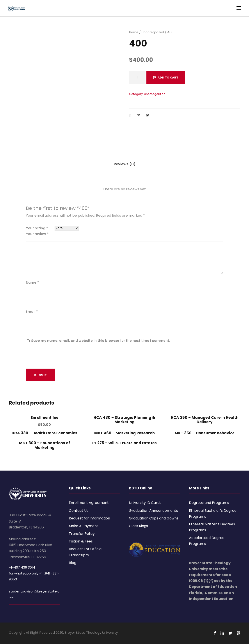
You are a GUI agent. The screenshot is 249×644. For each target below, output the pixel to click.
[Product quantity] (137, 77)
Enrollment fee (44, 417)
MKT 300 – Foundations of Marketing (44, 445)
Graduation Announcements (153, 511)
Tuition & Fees (81, 541)
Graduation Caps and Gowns (154, 518)
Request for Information (89, 518)
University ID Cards (145, 503)
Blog (73, 563)
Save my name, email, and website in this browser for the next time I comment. (101, 341)
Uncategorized (153, 32)
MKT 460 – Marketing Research (125, 433)
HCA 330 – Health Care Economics (44, 433)
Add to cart (168, 78)
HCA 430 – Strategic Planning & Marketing (124, 420)
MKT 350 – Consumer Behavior (205, 433)
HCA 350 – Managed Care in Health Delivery (205, 420)
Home (134, 32)
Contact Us (79, 511)
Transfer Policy (82, 534)
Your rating (37, 228)
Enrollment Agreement (89, 503)
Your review (37, 234)
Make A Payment (84, 526)
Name (32, 283)
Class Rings (138, 526)
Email (32, 312)
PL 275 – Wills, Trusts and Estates (125, 443)
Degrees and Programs (209, 503)
